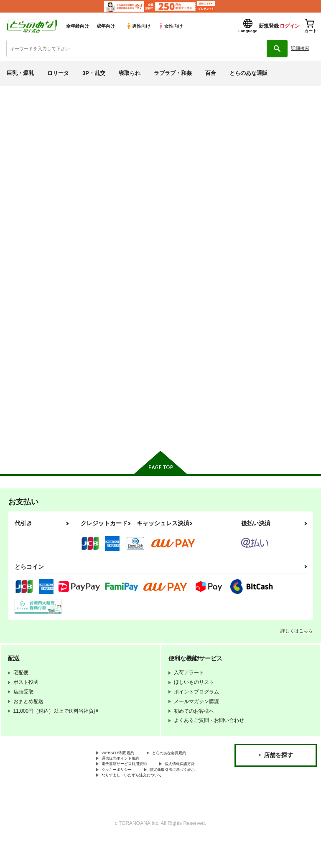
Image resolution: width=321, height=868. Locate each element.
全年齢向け (78, 26)
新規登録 (269, 26)
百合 (211, 73)
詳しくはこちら (297, 639)
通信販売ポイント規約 (127, 776)
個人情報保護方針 (122, 790)
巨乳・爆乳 (20, 73)
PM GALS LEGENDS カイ (224, 141)
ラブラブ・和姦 (173, 73)
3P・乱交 (94, 73)
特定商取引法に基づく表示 (132, 797)
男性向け (138, 26)
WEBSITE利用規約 (123, 762)
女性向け (170, 26)
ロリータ (58, 73)
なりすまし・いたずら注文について (142, 804)
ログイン (290, 26)
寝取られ (130, 73)
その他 (38, 124)
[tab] (100, 232)
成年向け (106, 26)
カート (130, 430)
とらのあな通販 (248, 73)
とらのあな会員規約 (124, 769)
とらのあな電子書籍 (24, 92)
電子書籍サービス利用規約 (132, 783)
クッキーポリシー (180, 790)
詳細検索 (300, 48)
